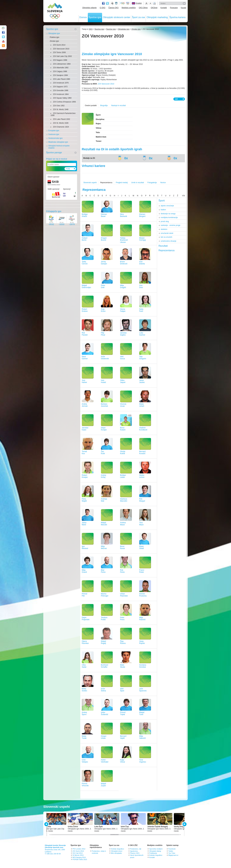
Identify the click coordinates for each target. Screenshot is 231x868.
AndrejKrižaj (103, 476)
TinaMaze (141, 524)
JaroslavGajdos (123, 334)
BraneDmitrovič (124, 263)
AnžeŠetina (103, 690)
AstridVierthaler (105, 761)
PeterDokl (103, 287)
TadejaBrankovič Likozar (124, 240)
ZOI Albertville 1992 (61, 68)
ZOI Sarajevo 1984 (60, 75)
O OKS (103, 8)
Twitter (107, 3)
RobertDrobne (85, 310)
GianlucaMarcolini (124, 500)
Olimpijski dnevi (117, 851)
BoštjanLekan (123, 476)
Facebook (172, 849)
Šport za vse (139, 17)
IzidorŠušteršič (105, 714)
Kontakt (152, 857)
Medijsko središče (129, 8)
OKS (91, 29)
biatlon (163, 210)
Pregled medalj (122, 183)
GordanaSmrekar (143, 666)
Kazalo (183, 8)
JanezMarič (84, 524)
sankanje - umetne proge (171, 225)
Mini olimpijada (116, 853)
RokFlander (85, 334)
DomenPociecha (143, 595)
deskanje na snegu (168, 214)
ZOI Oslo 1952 (59, 106)
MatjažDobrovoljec (86, 287)
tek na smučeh (166, 237)
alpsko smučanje (167, 206)
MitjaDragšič (123, 287)
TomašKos (84, 453)
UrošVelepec (85, 761)
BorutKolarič (123, 429)
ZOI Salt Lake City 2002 (62, 56)
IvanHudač (103, 381)
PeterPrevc (122, 619)
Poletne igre (55, 37)
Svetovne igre (54, 134)
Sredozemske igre (55, 138)
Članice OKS (114, 8)
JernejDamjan (104, 263)
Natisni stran (154, 3)
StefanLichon (142, 476)
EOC (128, 3)
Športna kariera (177, 17)
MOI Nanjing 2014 (79, 857)
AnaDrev (141, 287)
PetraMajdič (84, 500)
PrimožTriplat (123, 714)
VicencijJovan (123, 405)
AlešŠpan (122, 690)
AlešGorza (122, 358)
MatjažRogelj (103, 642)
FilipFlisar (103, 334)
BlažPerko (103, 571)
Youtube (3, 41)
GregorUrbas (104, 737)
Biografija (104, 105)
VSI (183, 196)
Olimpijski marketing (157, 17)
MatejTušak (84, 737)
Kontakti (164, 8)
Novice (163, 183)
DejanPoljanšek (86, 619)
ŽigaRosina (123, 642)
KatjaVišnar (123, 761)
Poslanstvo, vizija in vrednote (99, 852)
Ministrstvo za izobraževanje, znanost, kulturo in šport (117, 3)
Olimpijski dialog (155, 851)
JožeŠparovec (143, 690)
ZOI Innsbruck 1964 (61, 94)
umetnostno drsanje (168, 241)
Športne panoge (54, 152)
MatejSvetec (84, 690)
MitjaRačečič (142, 619)
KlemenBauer (104, 215)
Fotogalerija (152, 183)
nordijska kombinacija (169, 217)
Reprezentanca (106, 183)
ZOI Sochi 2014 (59, 45)
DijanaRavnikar (85, 642)
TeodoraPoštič (104, 619)
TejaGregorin (143, 358)
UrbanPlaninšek (124, 595)
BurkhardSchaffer (105, 666)
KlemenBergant (142, 215)
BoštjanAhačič (85, 215)
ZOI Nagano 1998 (60, 60)
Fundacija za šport (113, 3)
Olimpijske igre (54, 33)
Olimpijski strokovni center (117, 17)
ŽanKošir (103, 453)
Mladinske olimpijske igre (58, 142)
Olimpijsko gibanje (89, 8)
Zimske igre (54, 41)
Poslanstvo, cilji (136, 849)
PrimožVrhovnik (85, 785)
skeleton (164, 229)
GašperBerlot (85, 239)
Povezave (174, 8)
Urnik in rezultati (138, 183)
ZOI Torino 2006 (59, 52)
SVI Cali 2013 (78, 853)
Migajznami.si (173, 855)
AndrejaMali (104, 500)
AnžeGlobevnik (105, 358)
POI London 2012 (79, 849)
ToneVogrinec (143, 761)
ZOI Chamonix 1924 (61, 127)
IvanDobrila (142, 263)
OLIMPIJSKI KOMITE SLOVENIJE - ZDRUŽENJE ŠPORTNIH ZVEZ (55, 11)
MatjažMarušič (104, 524)
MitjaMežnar (104, 547)
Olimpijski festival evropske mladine (59, 147)
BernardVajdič (123, 737)
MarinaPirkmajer (105, 595)
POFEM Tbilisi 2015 (80, 859)
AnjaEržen (103, 310)
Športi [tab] (162, 201)
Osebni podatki (91, 105)
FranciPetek (142, 571)
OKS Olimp (143, 8)
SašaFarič (141, 310)
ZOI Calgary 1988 (60, 71)
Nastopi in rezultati (119, 105)
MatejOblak (142, 547)
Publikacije (153, 853)
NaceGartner (85, 358)
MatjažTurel (142, 714)
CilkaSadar (84, 666)
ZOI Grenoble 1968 (61, 90)
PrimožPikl (84, 595)
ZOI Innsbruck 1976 (61, 83)
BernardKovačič (142, 453)
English (139, 3)
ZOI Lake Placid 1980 (62, 79)
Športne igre (95, 17)
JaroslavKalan (85, 429)
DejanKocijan (104, 429)
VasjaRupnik (142, 642)
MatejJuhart (142, 405)
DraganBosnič (104, 239)
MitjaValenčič (142, 737)
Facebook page (103, 3)
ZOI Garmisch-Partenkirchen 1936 (63, 114)
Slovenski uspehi (90, 183)
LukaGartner (142, 334)
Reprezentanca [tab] (167, 250)
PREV (47, 824)
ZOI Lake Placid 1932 (62, 119)
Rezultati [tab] (163, 246)
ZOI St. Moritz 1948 (61, 109)
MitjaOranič (84, 571)
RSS (3, 46)
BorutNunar (122, 547)
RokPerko (122, 571)
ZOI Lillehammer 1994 (62, 64)
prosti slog (165, 221)
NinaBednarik (124, 215)
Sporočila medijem (156, 849)
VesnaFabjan (123, 310)
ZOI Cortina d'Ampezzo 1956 (64, 102)
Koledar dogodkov (117, 849)
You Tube (172, 853)
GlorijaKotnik (123, 453)
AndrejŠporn (84, 714)
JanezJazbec (142, 381)
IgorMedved (85, 547)
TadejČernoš (85, 263)
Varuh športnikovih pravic (137, 856)
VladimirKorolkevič (143, 429)
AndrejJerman (85, 405)
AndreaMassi (123, 524)
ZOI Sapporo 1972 (60, 87)
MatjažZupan (103, 785)
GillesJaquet (123, 381)
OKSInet (154, 8)
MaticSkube (123, 666)
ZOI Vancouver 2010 (61, 49)
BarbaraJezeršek (104, 405)
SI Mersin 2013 (78, 855)
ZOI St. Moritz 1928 (61, 123)
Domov (83, 17)
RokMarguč (142, 500)
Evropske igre (54, 131)
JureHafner (84, 381)
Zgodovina (134, 851)
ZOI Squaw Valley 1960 (62, 98)
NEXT (184, 824)
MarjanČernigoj (143, 239)
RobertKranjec (85, 476)
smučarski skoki (167, 233)
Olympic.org (123, 3)
